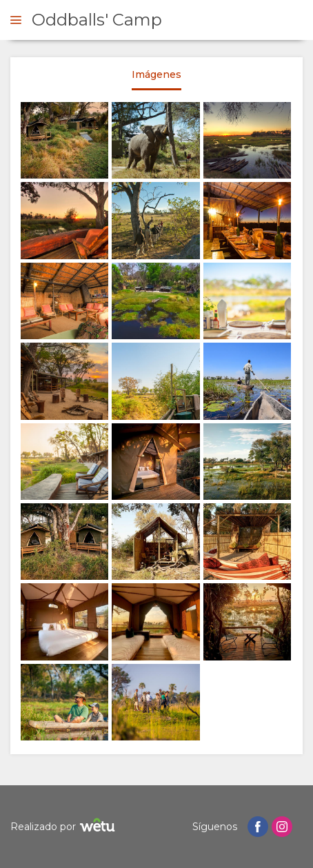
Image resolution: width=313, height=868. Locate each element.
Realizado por (64, 827)
